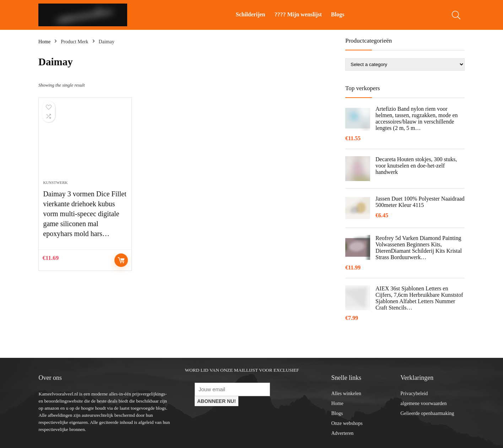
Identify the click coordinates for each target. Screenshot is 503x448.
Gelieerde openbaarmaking (427, 413)
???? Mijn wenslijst (298, 14)
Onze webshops (347, 423)
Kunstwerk (55, 182)
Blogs (338, 14)
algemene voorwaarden (423, 403)
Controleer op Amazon (121, 260)
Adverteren (342, 433)
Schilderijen (251, 14)
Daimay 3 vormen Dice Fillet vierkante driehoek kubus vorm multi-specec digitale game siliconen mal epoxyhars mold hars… (85, 214)
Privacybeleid (414, 394)
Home (44, 42)
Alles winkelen (346, 394)
